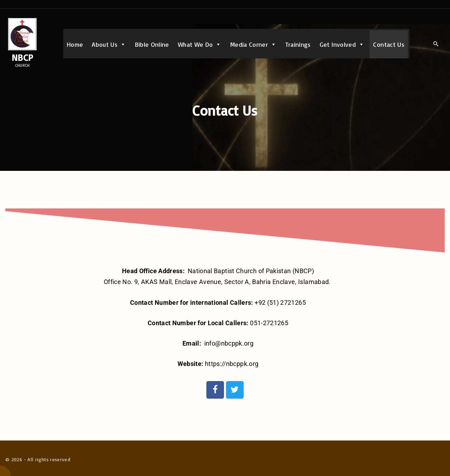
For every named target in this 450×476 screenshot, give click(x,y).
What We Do (200, 44)
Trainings (298, 44)
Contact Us (389, 44)
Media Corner (253, 44)
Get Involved (342, 44)
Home (75, 44)
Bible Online (152, 44)
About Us (109, 44)
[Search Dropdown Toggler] (436, 44)
